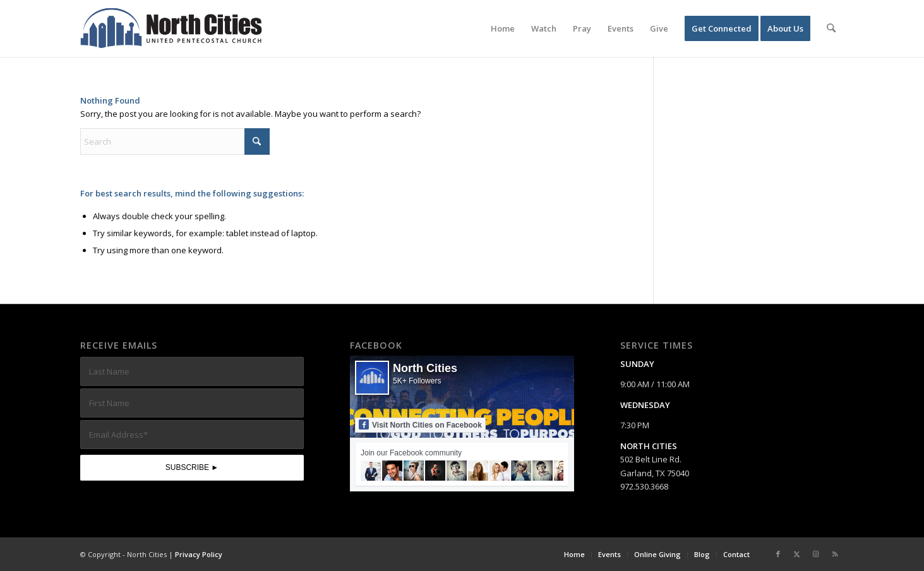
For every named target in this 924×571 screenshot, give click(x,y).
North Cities (425, 368)
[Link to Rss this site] (835, 554)
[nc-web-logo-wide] (171, 28)
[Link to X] (797, 554)
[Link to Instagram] (816, 554)
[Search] (831, 28)
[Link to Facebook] (778, 554)
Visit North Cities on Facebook (420, 424)
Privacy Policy (199, 554)
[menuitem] (503, 28)
